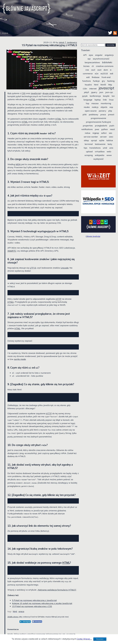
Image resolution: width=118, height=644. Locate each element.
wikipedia (100, 155)
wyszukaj (111, 45)
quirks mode (20, 360)
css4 (99, 70)
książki (106, 96)
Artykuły (5, 33)
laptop (98, 100)
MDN (18, 164)
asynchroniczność (101, 59)
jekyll (86, 92)
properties (88, 126)
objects (104, 107)
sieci (111, 137)
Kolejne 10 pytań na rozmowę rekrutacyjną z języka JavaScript (42, 606)
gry (103, 81)
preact (111, 114)
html (15, 614)
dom (106, 70)
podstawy (94, 114)
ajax (91, 55)
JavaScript (36, 93)
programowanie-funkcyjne (98, 122)
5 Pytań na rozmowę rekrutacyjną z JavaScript (34, 603)
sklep (86, 140)
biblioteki (107, 62)
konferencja (95, 96)
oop (111, 107)
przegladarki (101, 126)
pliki (85, 114)
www (109, 155)
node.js (95, 107)
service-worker (91, 137)
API (85, 55)
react (112, 129)
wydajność (98, 159)
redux (88, 133)
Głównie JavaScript (27, 9)
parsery (102, 111)
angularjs (109, 55)
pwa (97, 129)
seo (111, 133)
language (88, 100)
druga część (48, 93)
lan (113, 96)
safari (104, 133)
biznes (86, 66)
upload (89, 151)
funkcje (96, 81)
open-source (91, 111)
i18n (85, 89)
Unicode (65, 268)
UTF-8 (33, 268)
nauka (87, 107)
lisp (88, 103)
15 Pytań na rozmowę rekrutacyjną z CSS (32, 609)
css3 (93, 70)
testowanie (100, 144)
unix (111, 148)
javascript (106, 88)
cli (93, 66)
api (89, 59)
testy (110, 144)
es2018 (104, 73)
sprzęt (94, 140)
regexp (96, 133)
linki (105, 100)
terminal (89, 144)
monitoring (106, 103)
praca (21, 614)
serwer (103, 137)
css (87, 70)
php (110, 111)
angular (99, 55)
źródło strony (13, 619)
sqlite (102, 140)
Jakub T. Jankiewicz (68, 42)
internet (93, 89)
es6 (112, 73)
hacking (111, 81)
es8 (88, 77)
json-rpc (109, 92)
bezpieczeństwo (92, 62)
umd (105, 148)
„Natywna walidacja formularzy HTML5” (57, 593)
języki (85, 96)
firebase (96, 77)
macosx (95, 103)
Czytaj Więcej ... (84, 639)
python (105, 129)
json (101, 92)
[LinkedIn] (25, 624)
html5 (103, 85)
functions (87, 81)
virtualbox (100, 151)
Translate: (86, 50)
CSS (24, 93)
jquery (94, 92)
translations (95, 148)
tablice (110, 140)
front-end (106, 77)
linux (111, 100)
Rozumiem (100, 639)
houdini (88, 85)
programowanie (98, 118)
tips (86, 148)
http (110, 85)
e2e (97, 73)
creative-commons (105, 66)
